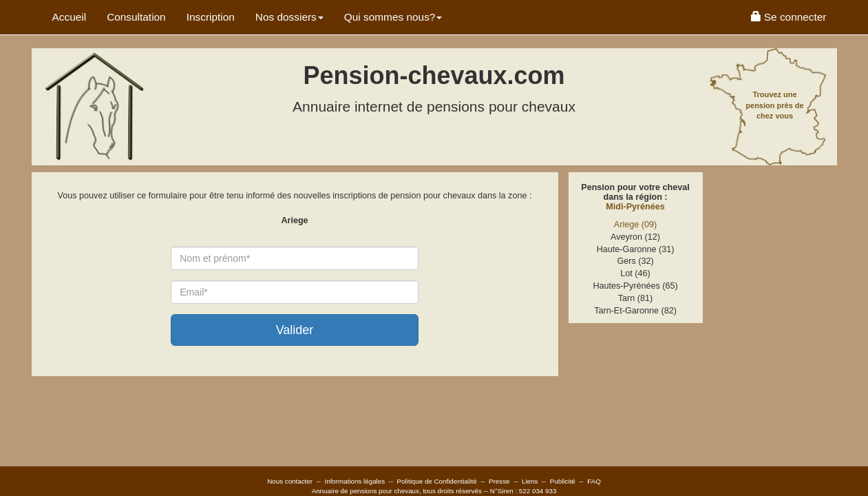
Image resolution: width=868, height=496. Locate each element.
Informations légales (354, 481)
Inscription (211, 17)
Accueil (70, 17)
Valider (295, 330)
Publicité (563, 481)
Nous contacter (290, 481)
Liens (530, 481)
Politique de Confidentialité (437, 481)
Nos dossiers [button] (289, 17)
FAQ (594, 481)
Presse (499, 481)
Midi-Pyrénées (635, 207)
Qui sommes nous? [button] (393, 17)
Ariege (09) (635, 225)
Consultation (136, 17)
